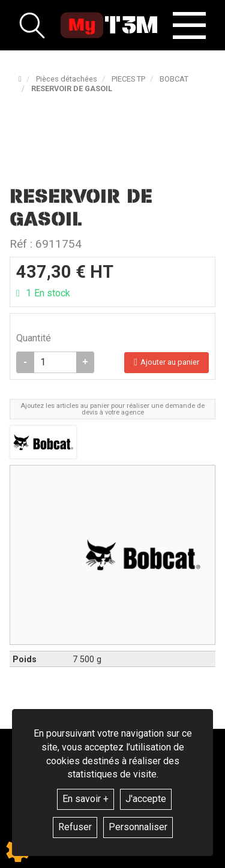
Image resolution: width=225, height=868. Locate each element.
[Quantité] (55, 362)
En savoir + (85, 799)
